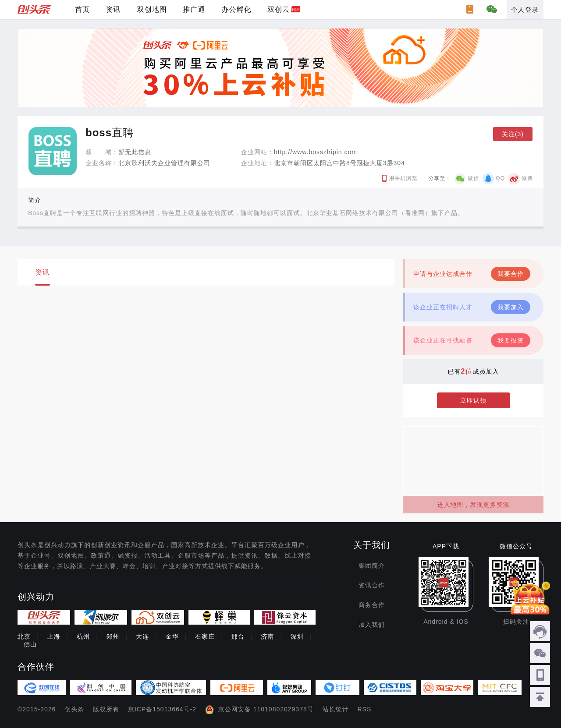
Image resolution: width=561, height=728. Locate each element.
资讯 (114, 9)
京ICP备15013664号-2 (162, 709)
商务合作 (372, 605)
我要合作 (511, 274)
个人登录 (525, 10)
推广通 (194, 9)
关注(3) (513, 134)
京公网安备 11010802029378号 (266, 709)
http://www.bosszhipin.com (316, 152)
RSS (365, 709)
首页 (82, 9)
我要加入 (511, 307)
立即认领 (473, 400)
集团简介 (372, 565)
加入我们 (372, 625)
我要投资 (511, 340)
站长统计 (336, 709)
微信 (473, 178)
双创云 (279, 9)
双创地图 (152, 9)
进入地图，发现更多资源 (474, 505)
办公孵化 (236, 9)
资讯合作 (372, 585)
